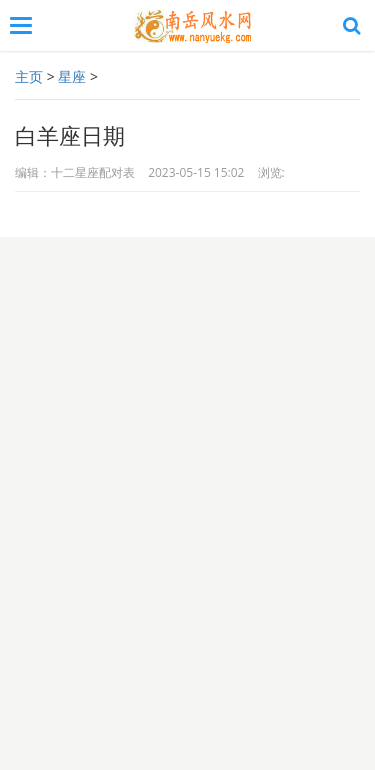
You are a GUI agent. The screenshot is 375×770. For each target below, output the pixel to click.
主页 (29, 76)
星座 (72, 76)
